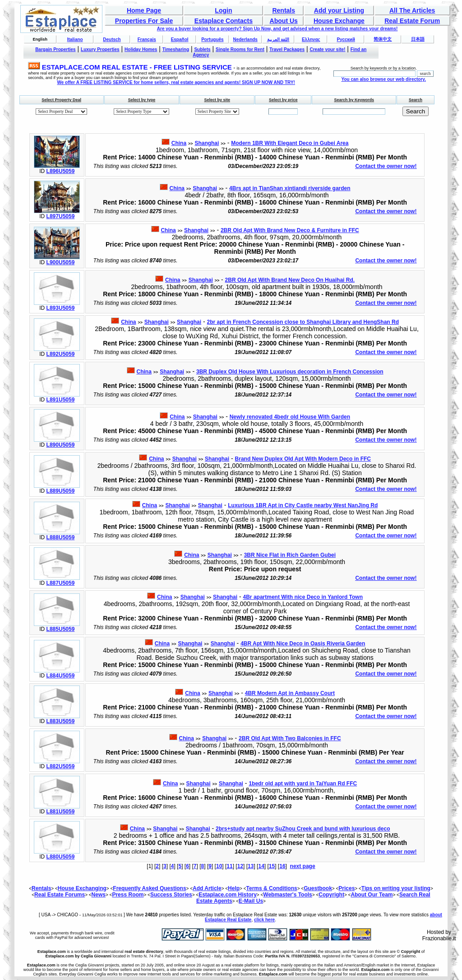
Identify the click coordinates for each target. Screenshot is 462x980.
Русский (346, 40)
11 (229, 866)
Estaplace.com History (228, 895)
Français (147, 40)
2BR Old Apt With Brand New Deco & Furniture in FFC (290, 230)
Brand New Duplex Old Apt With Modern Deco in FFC (303, 459)
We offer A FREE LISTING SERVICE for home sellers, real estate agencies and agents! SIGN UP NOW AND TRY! (176, 82)
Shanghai (207, 143)
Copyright (331, 895)
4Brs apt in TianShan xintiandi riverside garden (290, 188)
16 (282, 866)
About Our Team (372, 895)
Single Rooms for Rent (240, 49)
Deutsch (112, 40)
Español (180, 40)
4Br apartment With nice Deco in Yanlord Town (303, 597)
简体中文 (383, 39)
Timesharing (176, 49)
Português (212, 40)
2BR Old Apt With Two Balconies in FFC (290, 738)
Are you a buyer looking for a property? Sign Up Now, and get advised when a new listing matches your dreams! (277, 29)
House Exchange (339, 21)
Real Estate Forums (60, 895)
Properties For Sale (144, 21)
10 (219, 866)
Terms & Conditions (272, 888)
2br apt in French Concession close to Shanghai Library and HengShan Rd (303, 322)
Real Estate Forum (412, 21)
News (99, 895)
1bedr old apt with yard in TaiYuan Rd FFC (303, 784)
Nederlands (245, 40)
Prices (346, 888)
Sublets (202, 49)
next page (303, 866)
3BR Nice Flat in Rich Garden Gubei (290, 555)
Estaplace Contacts (224, 21)
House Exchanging (82, 888)
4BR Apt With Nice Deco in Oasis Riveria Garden (303, 644)
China (179, 143)
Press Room (128, 895)
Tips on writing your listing (396, 888)
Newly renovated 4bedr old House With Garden (290, 417)
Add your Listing (339, 10)
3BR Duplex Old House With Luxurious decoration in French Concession (290, 372)
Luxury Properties (100, 49)
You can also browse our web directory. (383, 79)
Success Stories (171, 895)
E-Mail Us (251, 901)
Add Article (207, 888)
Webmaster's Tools (287, 895)
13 (251, 866)
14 (261, 866)
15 (272, 866)
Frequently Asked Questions (149, 888)
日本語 (418, 39)
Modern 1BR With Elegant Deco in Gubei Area (290, 143)
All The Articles (412, 10)
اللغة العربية (278, 40)
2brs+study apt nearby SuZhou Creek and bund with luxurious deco (303, 829)
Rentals (284, 10)
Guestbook (318, 888)
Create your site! (327, 49)
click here (264, 920)
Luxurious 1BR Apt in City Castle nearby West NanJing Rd (303, 505)
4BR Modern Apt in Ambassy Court (290, 693)
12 (240, 866)
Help (234, 888)
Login (223, 10)
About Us (284, 21)
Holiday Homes (141, 49)
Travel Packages (287, 49)
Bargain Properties (55, 49)
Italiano (75, 40)
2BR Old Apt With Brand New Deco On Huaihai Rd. (290, 280)
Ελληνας (311, 40)
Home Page (144, 10)
